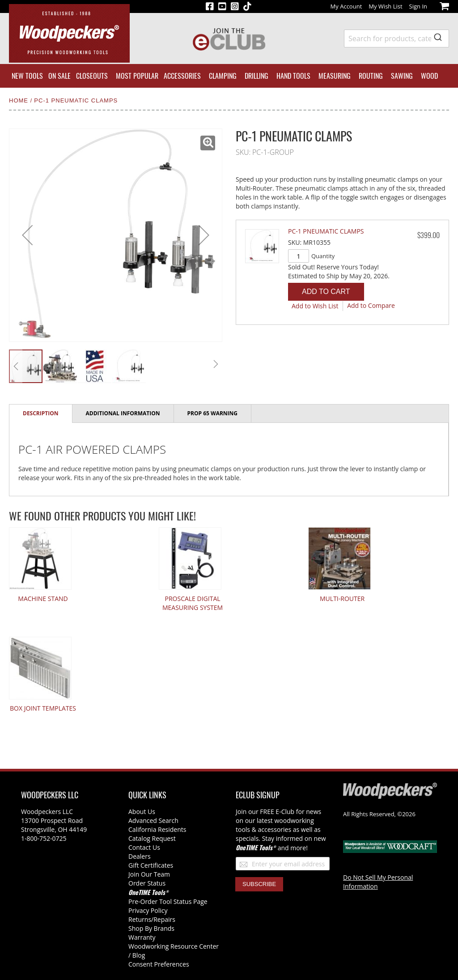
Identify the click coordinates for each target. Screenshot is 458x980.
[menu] (229, 76)
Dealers (140, 856)
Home (20, 100)
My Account (346, 6)
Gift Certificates (151, 865)
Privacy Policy (148, 910)
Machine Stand (43, 599)
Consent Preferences (159, 964)
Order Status (147, 883)
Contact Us (144, 847)
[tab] (41, 414)
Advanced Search (153, 820)
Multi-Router (342, 599)
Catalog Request (152, 838)
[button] (208, 143)
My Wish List (385, 6)
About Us (142, 812)
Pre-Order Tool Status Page (168, 901)
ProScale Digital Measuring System (193, 603)
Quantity (323, 256)
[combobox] (397, 38)
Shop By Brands (151, 928)
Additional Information (123, 413)
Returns (140, 919)
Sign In (418, 6)
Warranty (142, 937)
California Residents (157, 829)
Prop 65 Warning (212, 413)
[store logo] (69, 33)
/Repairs (163, 919)
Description (41, 413)
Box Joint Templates (43, 708)
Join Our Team (149, 874)
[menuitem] (27, 76)
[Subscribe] (259, 884)
